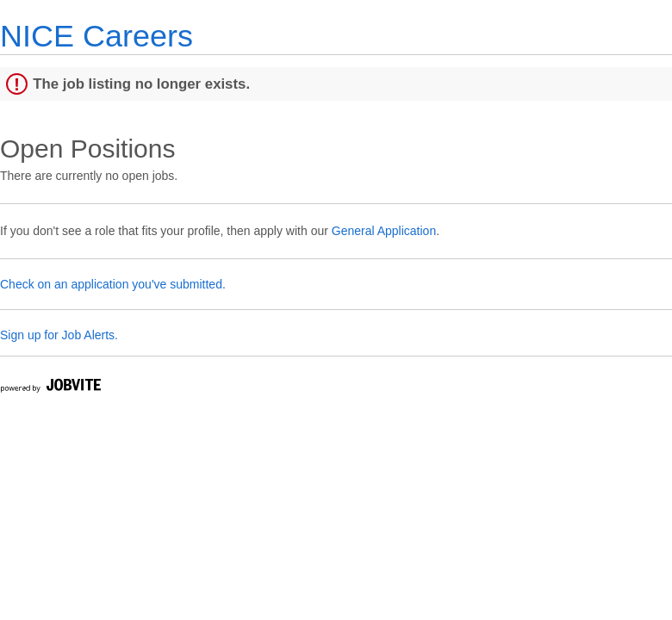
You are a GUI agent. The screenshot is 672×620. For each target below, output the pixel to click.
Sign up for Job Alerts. (59, 335)
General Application (384, 231)
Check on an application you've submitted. (113, 284)
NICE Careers (96, 36)
